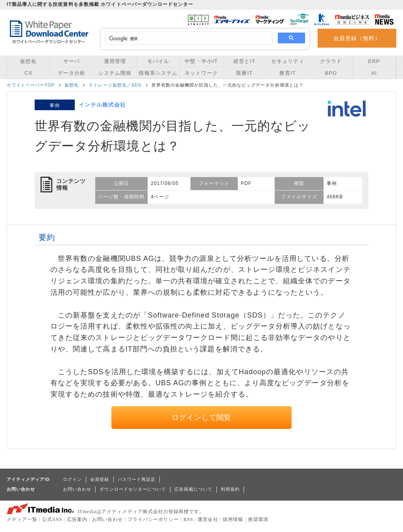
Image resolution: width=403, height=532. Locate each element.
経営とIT (244, 61)
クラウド (331, 61)
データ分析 (72, 73)
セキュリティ (288, 61)
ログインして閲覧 (202, 417)
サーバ (72, 61)
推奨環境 (258, 519)
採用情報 (233, 519)
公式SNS (52, 519)
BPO (331, 73)
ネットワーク (201, 73)
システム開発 (115, 73)
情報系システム (158, 73)
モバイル (158, 61)
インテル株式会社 (103, 105)
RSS (188, 519)
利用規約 (230, 489)
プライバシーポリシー (153, 519)
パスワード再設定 (137, 479)
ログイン (72, 479)
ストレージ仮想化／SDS (115, 85)
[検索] (188, 39)
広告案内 (77, 519)
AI (374, 73)
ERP (374, 61)
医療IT (244, 73)
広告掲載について (193, 489)
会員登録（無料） (357, 38)
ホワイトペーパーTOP (31, 85)
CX (28, 73)
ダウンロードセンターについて (133, 489)
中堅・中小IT (201, 61)
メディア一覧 (22, 519)
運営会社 (208, 519)
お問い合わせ (77, 489)
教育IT (288, 73)
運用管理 (115, 61)
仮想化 (28, 61)
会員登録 (100, 479)
